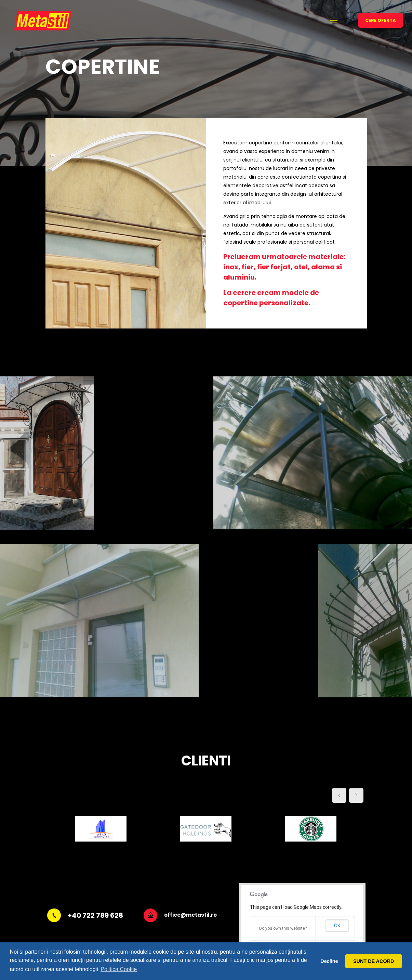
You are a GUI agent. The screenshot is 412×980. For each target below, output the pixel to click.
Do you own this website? (283, 928)
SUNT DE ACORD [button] (374, 961)
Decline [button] (329, 961)
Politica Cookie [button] (119, 969)
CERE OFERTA (381, 20)
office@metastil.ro (190, 915)
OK (337, 926)
